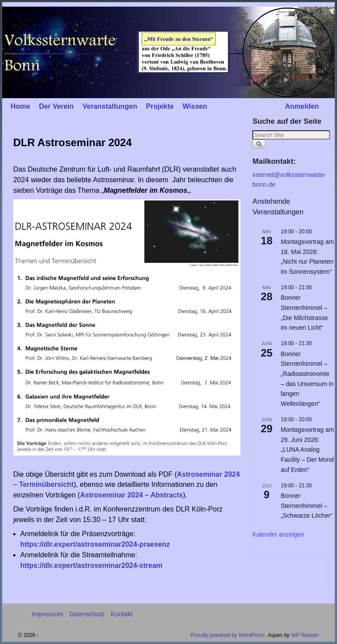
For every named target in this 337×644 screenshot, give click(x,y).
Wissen (195, 106)
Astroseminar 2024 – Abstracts (132, 495)
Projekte (160, 106)
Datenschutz (87, 614)
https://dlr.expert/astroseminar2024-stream (91, 565)
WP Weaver (305, 635)
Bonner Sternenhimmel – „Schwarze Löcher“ (307, 506)
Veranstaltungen (110, 106)
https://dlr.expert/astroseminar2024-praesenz (95, 544)
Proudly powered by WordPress (228, 635)
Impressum (47, 614)
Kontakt (122, 614)
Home (20, 106)
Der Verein (56, 106)
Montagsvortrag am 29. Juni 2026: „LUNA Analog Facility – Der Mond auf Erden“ (307, 450)
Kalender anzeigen (278, 534)
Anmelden (302, 106)
